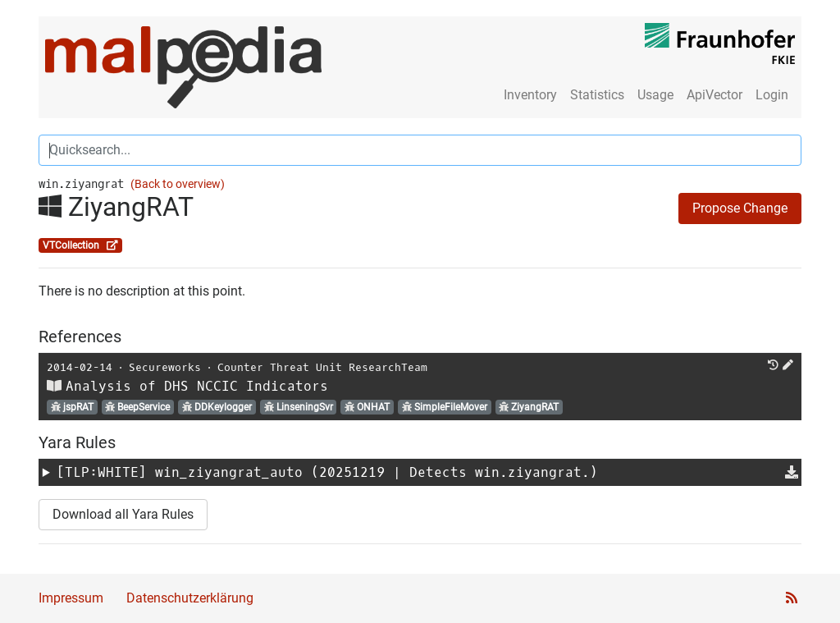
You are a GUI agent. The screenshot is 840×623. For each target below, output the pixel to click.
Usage (655, 95)
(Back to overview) (178, 184)
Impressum (71, 598)
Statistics (597, 95)
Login (772, 95)
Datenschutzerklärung (190, 598)
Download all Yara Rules (123, 514)
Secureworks (165, 367)
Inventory (530, 95)
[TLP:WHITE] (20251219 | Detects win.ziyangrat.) (327, 472)
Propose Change (740, 208)
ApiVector (714, 95)
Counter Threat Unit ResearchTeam (322, 367)
